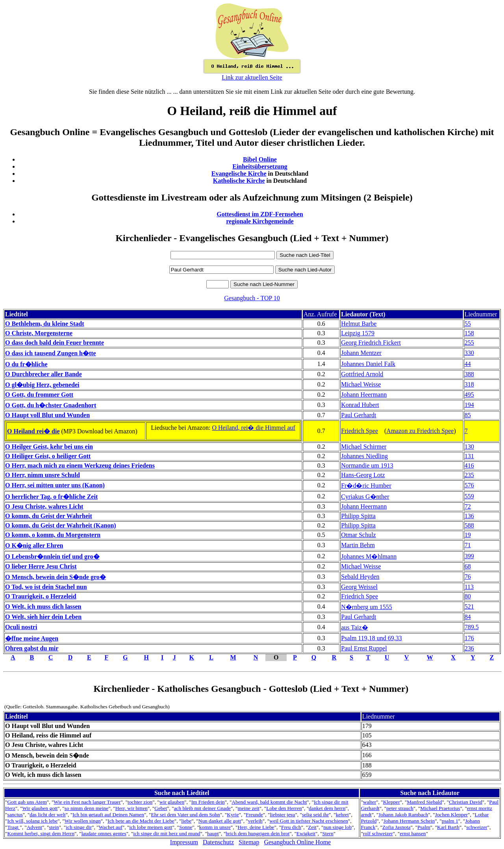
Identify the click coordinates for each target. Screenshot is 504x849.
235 (469, 475)
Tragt (13, 827)
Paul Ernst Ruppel (364, 648)
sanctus (15, 815)
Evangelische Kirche (239, 174)
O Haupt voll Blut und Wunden (47, 415)
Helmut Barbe (359, 324)
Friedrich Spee (359, 431)
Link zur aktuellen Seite (252, 77)
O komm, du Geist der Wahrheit (49, 516)
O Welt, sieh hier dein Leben (43, 617)
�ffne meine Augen (32, 638)
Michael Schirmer (364, 447)
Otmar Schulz (358, 535)
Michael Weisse (361, 384)
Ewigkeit (306, 833)
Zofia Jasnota (396, 827)
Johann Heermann (364, 395)
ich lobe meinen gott (151, 827)
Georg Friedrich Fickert (371, 343)
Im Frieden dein (208, 802)
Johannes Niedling (364, 456)
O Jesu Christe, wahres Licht (44, 506)
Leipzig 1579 (358, 333)
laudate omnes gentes (104, 833)
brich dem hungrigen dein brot (258, 833)
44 (468, 364)
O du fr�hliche (26, 364)
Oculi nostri (21, 627)
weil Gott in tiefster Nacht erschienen (309, 821)
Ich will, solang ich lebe (32, 821)
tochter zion (140, 802)
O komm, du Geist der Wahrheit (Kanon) (61, 525)
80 (468, 596)
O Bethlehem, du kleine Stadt (44, 324)
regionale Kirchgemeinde (260, 221)
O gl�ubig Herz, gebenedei (42, 385)
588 (469, 525)
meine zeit (249, 808)
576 (469, 485)
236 (469, 648)
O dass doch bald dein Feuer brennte (55, 343)
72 (468, 506)
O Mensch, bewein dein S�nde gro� (56, 577)
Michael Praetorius (440, 808)
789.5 (472, 627)
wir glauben (172, 802)
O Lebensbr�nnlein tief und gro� (52, 556)
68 (468, 566)
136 (469, 516)
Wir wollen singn (83, 821)
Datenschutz (218, 842)
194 (469, 405)
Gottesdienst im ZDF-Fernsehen (260, 214)
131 (469, 456)
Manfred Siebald (424, 802)
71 (468, 545)
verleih (255, 821)
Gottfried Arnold (362, 374)
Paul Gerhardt (359, 415)
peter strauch (400, 808)
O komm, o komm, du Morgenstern (53, 535)
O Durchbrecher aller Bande (44, 374)
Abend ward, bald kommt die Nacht (269, 802)
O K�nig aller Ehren (34, 545)
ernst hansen (413, 833)
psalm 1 (450, 821)
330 (469, 353)
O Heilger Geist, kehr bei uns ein (49, 447)
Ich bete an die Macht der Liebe (141, 821)
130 (469, 447)
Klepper (392, 802)
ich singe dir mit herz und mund (167, 833)
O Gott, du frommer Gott (39, 395)
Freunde (254, 815)
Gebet (161, 808)
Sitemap (249, 842)
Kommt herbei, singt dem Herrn (41, 833)
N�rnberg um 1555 (366, 607)
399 (469, 556)
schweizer (477, 827)
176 (469, 638)
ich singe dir (79, 827)
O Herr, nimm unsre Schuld (43, 475)
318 (469, 384)
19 (468, 535)
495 (469, 395)
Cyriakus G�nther (365, 497)
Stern (328, 833)
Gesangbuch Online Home (297, 842)
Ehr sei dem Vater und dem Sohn (185, 815)
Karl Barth (448, 827)
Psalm (424, 827)
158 (469, 333)
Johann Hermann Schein (409, 821)
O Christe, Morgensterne (39, 333)
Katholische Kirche (239, 181)
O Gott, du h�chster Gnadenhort (51, 405)
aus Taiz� (354, 627)
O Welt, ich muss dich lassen (43, 607)
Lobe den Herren (284, 808)
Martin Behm (358, 545)
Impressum (184, 842)
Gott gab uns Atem (27, 802)
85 (468, 415)
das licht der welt (47, 815)
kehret (342, 815)
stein (54, 827)
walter (370, 802)
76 (468, 577)
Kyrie (233, 815)
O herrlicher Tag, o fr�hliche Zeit (51, 497)
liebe (186, 821)
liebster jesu (282, 815)
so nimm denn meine (86, 808)
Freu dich (291, 827)
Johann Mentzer (361, 353)
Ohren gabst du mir (32, 648)
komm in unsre (215, 827)
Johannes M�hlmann (369, 556)
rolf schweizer (378, 833)
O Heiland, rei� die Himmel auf (254, 428)
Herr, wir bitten (132, 808)
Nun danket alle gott (220, 821)
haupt (213, 833)
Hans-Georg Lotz (363, 475)
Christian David (466, 802)
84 (468, 617)
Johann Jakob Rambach (403, 815)
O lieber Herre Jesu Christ (41, 566)
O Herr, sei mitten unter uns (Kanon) (55, 485)
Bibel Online (260, 159)
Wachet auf (111, 827)
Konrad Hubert (360, 405)
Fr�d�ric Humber (366, 486)
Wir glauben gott (40, 808)
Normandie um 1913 (367, 465)
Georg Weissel (359, 587)
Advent (34, 827)
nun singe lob (337, 827)
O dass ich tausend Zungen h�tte (51, 353)
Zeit (312, 827)
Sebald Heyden (360, 577)
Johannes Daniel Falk (368, 364)
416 (469, 465)
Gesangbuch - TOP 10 (252, 298)
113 (469, 587)
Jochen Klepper (451, 815)
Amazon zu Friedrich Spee (420, 431)
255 (469, 343)
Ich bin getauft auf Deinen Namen (108, 815)
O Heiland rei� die (33, 431)
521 (469, 607)
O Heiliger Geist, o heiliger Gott (48, 456)
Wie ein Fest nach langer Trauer (87, 802)
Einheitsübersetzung (260, 166)
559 (469, 496)
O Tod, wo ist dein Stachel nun (46, 587)
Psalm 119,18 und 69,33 (372, 638)
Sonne (186, 827)
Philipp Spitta (358, 516)
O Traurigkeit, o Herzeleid (41, 596)
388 (469, 374)
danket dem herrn (327, 808)
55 (468, 324)
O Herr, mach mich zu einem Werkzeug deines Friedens (80, 465)
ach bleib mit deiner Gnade (202, 808)
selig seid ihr (315, 815)
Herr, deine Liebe (256, 827)
